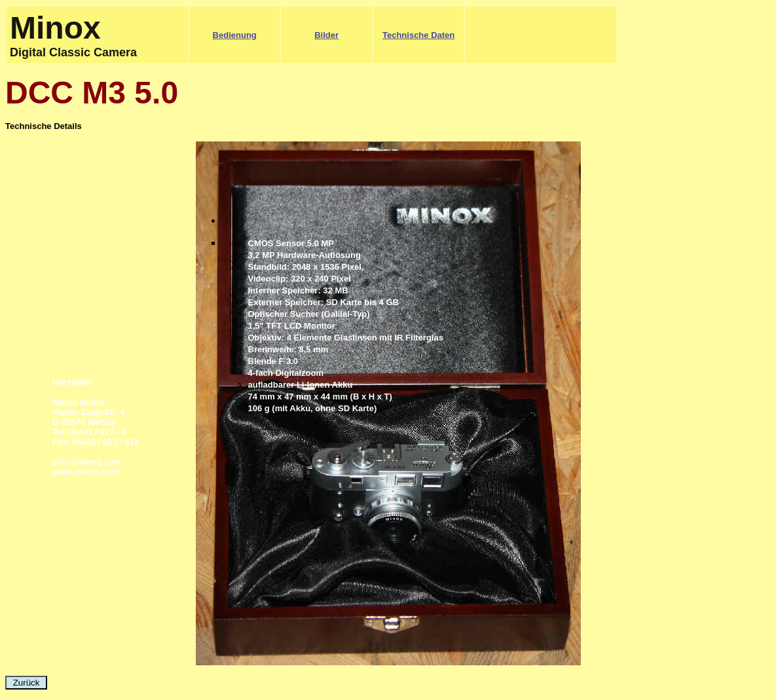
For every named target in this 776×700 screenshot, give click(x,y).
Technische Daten (418, 35)
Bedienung (235, 35)
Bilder (326, 35)
